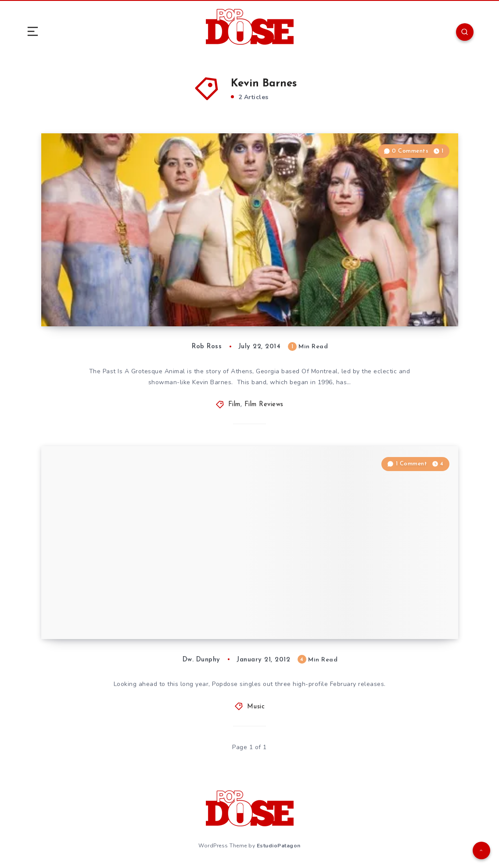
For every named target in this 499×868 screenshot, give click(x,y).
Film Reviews (264, 405)
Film (234, 405)
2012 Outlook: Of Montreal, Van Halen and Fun (163, 613)
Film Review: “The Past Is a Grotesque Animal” (161, 300)
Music (256, 707)
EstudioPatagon (279, 846)
